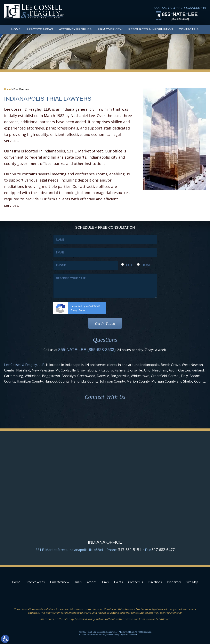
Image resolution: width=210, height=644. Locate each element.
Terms (82, 310)
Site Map (192, 582)
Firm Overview (110, 29)
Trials (78, 582)
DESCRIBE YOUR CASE (105, 286)
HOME (147, 265)
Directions (155, 582)
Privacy (74, 310)
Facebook (89, 413)
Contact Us (189, 29)
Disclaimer (174, 582)
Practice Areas (40, 29)
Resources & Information (151, 29)
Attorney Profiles (75, 29)
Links (105, 582)
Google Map (105, 519)
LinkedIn (105, 413)
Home (16, 29)
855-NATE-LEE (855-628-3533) (87, 350)
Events (118, 582)
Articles (92, 582)
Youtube (121, 413)
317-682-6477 (163, 550)
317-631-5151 (130, 550)
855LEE (180, 16)
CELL (129, 265)
